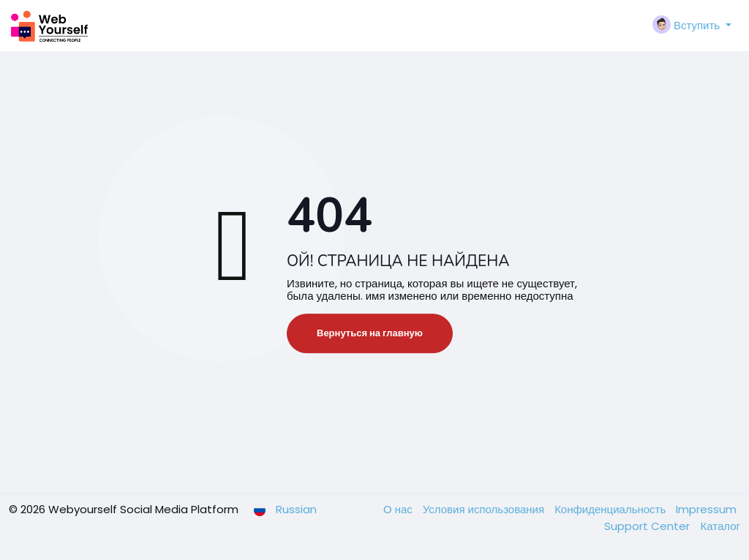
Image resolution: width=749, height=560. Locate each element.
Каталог (720, 526)
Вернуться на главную (370, 333)
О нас (399, 509)
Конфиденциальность (611, 509)
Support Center (648, 526)
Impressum (706, 509)
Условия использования (485, 509)
